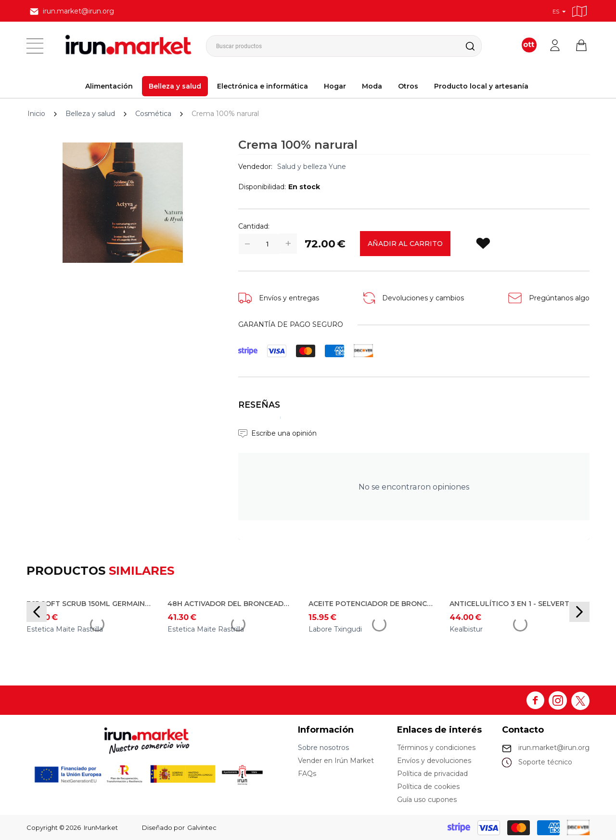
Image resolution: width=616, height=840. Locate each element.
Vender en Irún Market (336, 761)
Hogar (335, 86)
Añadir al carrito (405, 244)
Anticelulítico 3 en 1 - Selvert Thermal (513, 604)
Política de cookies (428, 787)
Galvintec (202, 827)
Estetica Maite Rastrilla (65, 629)
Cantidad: (254, 226)
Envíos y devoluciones (434, 761)
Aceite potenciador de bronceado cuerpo (372, 604)
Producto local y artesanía (481, 86)
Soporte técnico (545, 762)
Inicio (36, 114)
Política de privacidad (432, 774)
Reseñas (259, 405)
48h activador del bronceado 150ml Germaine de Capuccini (231, 604)
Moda (372, 86)
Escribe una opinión (284, 433)
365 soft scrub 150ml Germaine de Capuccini (90, 604)
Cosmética (153, 114)
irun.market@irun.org (554, 748)
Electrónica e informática (263, 86)
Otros (408, 86)
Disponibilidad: (262, 187)
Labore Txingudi (335, 629)
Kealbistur (466, 629)
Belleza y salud (175, 86)
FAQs (307, 774)
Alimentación (109, 86)
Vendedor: (255, 167)
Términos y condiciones (436, 748)
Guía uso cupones (427, 800)
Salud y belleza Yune (312, 167)
